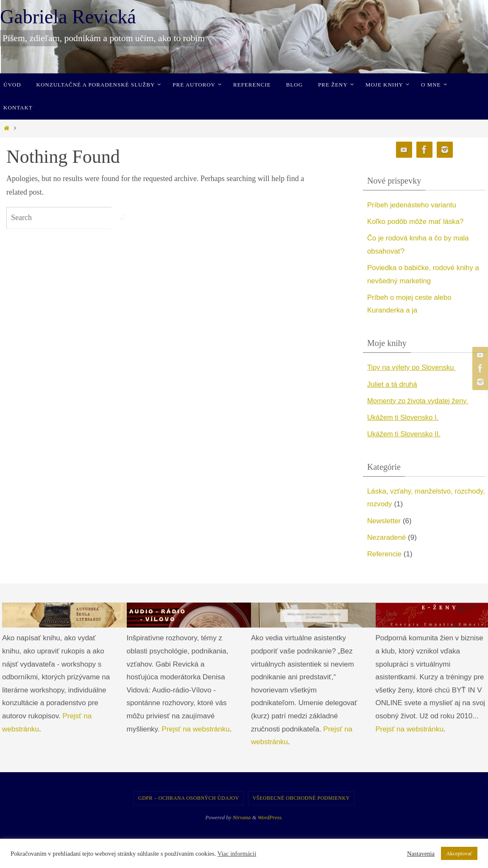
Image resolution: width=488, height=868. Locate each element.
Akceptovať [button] (459, 853)
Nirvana (242, 817)
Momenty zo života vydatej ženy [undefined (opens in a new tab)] (419, 401)
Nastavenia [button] (421, 854)
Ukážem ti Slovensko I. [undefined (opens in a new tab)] (404, 417)
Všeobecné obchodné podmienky (301, 798)
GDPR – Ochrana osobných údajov (189, 798)
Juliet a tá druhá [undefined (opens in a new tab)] (393, 384)
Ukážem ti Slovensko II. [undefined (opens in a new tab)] (405, 434)
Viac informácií (237, 854)
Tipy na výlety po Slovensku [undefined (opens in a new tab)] (413, 367)
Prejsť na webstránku (195, 729)
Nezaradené (387, 537)
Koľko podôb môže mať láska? (416, 222)
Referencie (385, 554)
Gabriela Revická (68, 17)
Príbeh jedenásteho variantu (412, 205)
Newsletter (384, 521)
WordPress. (270, 817)
